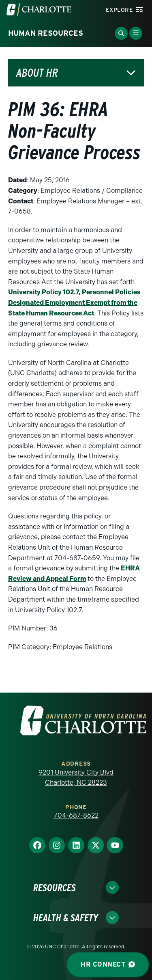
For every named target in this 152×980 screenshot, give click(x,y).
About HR (37, 73)
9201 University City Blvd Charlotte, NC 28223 (76, 778)
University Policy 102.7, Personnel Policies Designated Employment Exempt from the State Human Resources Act (74, 302)
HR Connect (108, 964)
